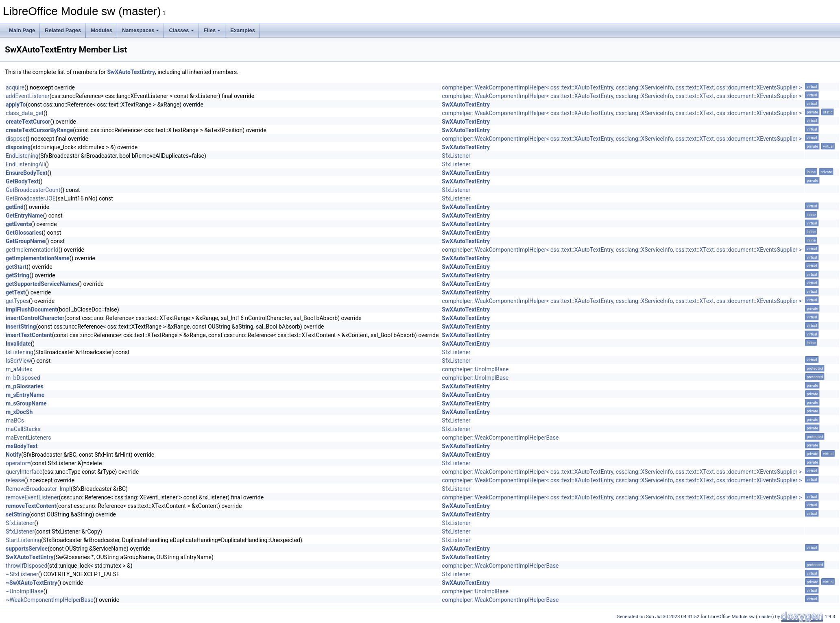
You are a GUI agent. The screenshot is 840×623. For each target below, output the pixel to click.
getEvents (18, 224)
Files (212, 30)
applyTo (16, 105)
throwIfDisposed (26, 566)
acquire (15, 87)
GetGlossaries (24, 233)
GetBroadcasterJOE (31, 198)
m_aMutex (19, 369)
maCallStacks (23, 429)
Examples (243, 30)
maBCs (15, 420)
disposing (18, 147)
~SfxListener (22, 574)
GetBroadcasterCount (33, 190)
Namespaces (141, 30)
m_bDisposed (23, 378)
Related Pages (63, 30)
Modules (101, 30)
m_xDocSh (19, 412)
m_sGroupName (26, 403)
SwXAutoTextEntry (131, 72)
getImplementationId (32, 250)
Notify (13, 455)
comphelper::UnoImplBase (475, 369)
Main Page (22, 30)
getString (17, 275)
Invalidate (18, 344)
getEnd (15, 207)
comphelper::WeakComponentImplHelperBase (500, 438)
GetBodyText (22, 181)
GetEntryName (24, 216)
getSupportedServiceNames (42, 284)
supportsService (27, 549)
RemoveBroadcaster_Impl (38, 489)
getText (15, 292)
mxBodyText (22, 446)
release (15, 480)
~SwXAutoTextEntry (32, 583)
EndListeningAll (25, 164)
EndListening (22, 156)
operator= (18, 463)
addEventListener (28, 96)
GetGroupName (25, 241)
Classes (181, 30)
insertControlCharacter (35, 318)
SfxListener (456, 156)
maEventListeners (28, 438)
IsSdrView (18, 361)
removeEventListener (32, 497)
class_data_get (25, 113)
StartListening (23, 540)
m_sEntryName (25, 395)
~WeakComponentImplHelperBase (50, 600)
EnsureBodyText (27, 173)
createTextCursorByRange (39, 130)
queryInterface (24, 472)
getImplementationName (38, 258)
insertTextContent (29, 335)
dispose (16, 139)
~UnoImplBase (25, 591)
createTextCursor (28, 122)
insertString (21, 327)
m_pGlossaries (25, 386)
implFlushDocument (31, 309)
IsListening (20, 352)
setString (17, 514)
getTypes (17, 301)
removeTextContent (31, 506)
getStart (16, 267)
